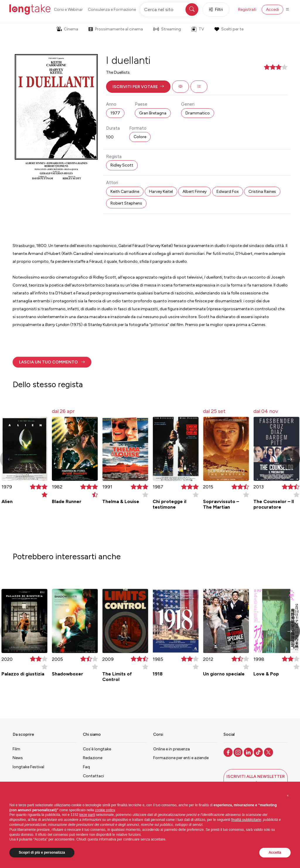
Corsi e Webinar (68, 10)
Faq (86, 767)
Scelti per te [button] (229, 29)
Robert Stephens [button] (126, 203)
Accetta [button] (275, 852)
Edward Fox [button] (228, 192)
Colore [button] (140, 137)
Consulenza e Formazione (112, 10)
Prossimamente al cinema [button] (116, 29)
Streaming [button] (167, 29)
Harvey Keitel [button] (161, 192)
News (18, 758)
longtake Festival (28, 767)
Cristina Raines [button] (262, 192)
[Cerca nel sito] (170, 10)
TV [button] (198, 29)
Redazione (93, 758)
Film (16, 749)
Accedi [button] (272, 10)
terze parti (87, 815)
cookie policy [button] (105, 810)
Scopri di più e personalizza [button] (42, 852)
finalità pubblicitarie (246, 820)
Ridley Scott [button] (122, 165)
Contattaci (93, 776)
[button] (138, 87)
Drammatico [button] (198, 113)
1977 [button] (115, 113)
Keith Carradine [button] (125, 192)
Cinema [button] (67, 29)
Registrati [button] (247, 10)
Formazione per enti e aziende (181, 758)
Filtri (216, 10)
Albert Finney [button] (195, 192)
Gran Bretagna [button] (153, 113)
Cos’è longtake (97, 749)
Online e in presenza (172, 749)
